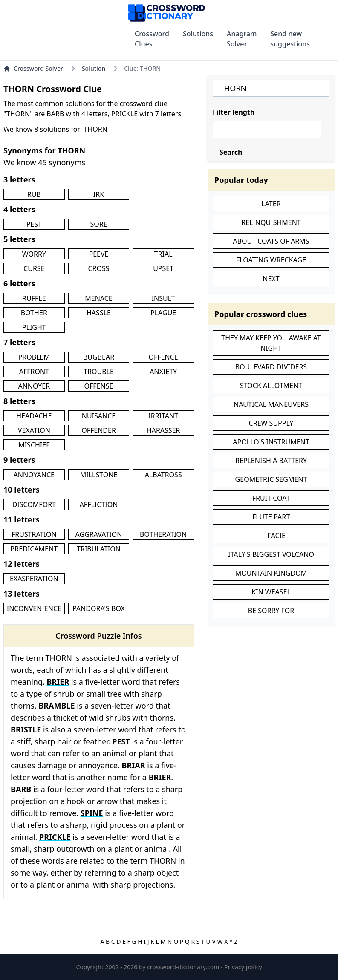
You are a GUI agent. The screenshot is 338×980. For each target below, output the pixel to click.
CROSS (98, 268)
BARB (21, 789)
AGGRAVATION (99, 534)
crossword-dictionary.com (184, 967)
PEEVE (99, 254)
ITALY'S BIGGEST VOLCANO (271, 554)
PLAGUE (163, 313)
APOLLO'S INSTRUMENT (271, 442)
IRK (99, 194)
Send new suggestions (290, 39)
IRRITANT (163, 416)
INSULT (163, 298)
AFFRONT (34, 372)
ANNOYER (34, 386)
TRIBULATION (99, 549)
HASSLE (99, 313)
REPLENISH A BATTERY (271, 461)
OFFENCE (163, 357)
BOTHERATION (163, 534)
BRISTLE (26, 729)
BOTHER (34, 313)
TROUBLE (99, 372)
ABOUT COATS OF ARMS (271, 241)
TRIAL (163, 254)
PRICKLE (55, 837)
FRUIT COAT (271, 498)
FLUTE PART (271, 517)
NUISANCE (99, 416)
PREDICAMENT (34, 549)
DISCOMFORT (34, 504)
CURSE (34, 268)
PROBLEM (34, 357)
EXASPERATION (34, 579)
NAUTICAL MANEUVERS (271, 404)
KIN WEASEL (271, 592)
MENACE (98, 298)
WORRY (34, 254)
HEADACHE (34, 416)
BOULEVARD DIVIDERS (271, 367)
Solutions (198, 34)
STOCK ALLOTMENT (271, 386)
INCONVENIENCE (34, 608)
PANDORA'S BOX (99, 608)
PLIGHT (34, 327)
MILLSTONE (99, 475)
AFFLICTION (99, 504)
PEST (34, 224)
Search (231, 152)
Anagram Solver (242, 39)
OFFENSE (99, 386)
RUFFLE (34, 298)
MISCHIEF (34, 445)
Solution (94, 68)
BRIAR (134, 765)
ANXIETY (163, 372)
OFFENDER (99, 430)
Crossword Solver (33, 68)
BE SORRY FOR (271, 611)
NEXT (271, 279)
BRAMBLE (56, 706)
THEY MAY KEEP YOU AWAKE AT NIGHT (271, 343)
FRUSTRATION (34, 534)
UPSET (163, 268)
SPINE (92, 813)
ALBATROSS (163, 475)
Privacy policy (243, 967)
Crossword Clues (152, 39)
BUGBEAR (99, 357)
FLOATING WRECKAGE (271, 260)
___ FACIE (271, 536)
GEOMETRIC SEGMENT (271, 479)
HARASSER (163, 430)
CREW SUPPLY (271, 423)
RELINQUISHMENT (271, 222)
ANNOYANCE (34, 475)
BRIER (58, 682)
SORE (98, 224)
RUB (34, 194)
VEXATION (34, 430)
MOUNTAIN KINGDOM (271, 573)
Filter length (234, 112)
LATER (271, 204)
